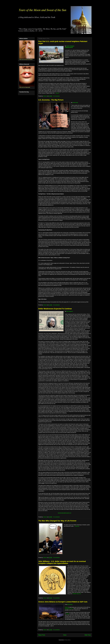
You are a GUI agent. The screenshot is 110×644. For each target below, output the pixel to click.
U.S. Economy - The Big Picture (51, 100)
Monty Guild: (75, 103)
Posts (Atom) (68, 640)
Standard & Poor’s (69, 609)
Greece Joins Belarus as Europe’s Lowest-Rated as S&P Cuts (63, 602)
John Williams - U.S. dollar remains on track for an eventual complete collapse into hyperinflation (62, 562)
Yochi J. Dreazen (70, 46)
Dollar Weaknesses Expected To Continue (55, 309)
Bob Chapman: (70, 311)
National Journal (69, 47)
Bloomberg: (70, 604)
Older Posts (88, 635)
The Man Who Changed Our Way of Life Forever (57, 521)
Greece (67, 607)
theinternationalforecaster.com (65, 513)
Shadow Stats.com (77, 594)
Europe (68, 614)
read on (57, 93)
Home (65, 635)
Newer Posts (42, 635)
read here (77, 526)
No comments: (57, 96)
